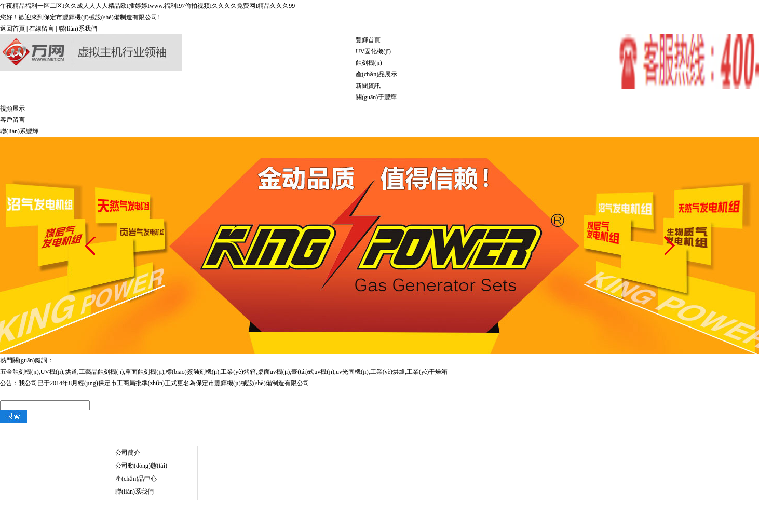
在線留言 (42, 29)
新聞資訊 (368, 86)
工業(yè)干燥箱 (427, 372)
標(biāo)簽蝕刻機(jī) (192, 372)
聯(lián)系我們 (78, 29)
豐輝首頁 (368, 40)
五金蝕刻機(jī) (19, 372)
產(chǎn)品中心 (136, 479)
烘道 (71, 372)
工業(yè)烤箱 (238, 372)
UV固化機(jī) (373, 51)
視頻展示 (12, 108)
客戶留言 (12, 120)
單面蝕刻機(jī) (145, 372)
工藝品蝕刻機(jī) (101, 372)
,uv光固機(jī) (351, 372)
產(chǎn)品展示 (376, 74)
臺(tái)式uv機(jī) (313, 372)
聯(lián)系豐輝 (19, 131)
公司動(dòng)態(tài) (141, 466)
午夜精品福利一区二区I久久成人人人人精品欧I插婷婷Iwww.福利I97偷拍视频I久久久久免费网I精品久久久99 (147, 6)
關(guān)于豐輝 (376, 97)
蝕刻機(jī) (369, 63)
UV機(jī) (52, 372)
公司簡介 (128, 453)
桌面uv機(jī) (274, 372)
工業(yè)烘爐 (388, 372)
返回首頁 (12, 29)
